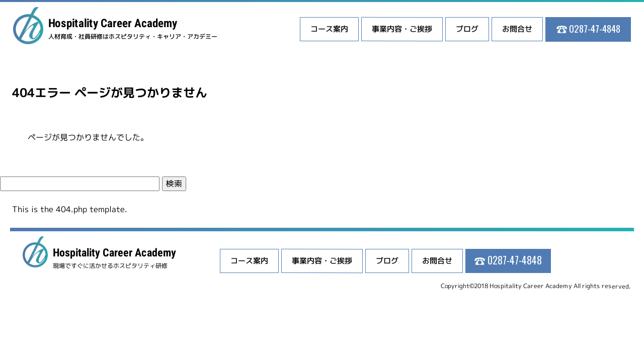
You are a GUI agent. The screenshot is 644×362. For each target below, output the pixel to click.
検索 (174, 184)
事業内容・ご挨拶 (402, 29)
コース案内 (329, 29)
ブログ (467, 29)
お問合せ (517, 29)
